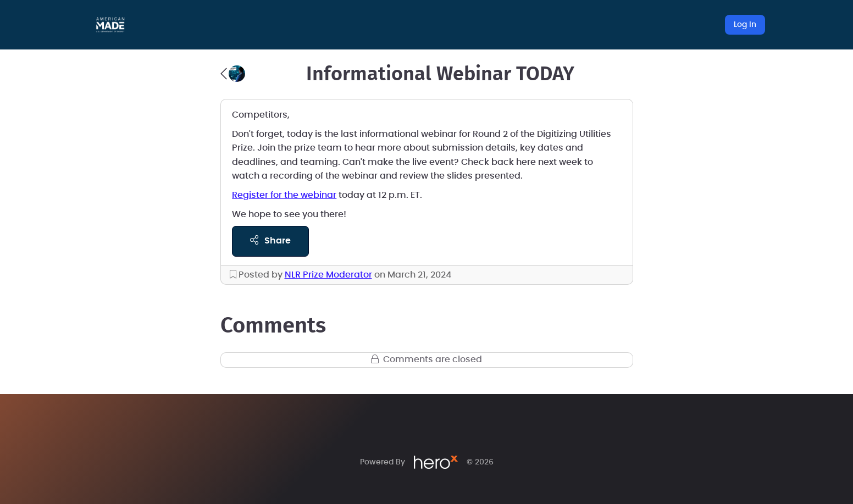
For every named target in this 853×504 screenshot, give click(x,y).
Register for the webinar (284, 195)
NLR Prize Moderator (328, 275)
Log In (745, 25)
